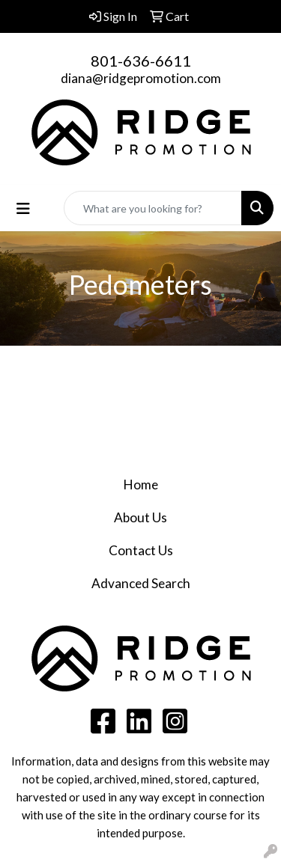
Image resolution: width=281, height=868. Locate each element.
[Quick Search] (153, 208)
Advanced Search (141, 583)
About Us (140, 517)
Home (141, 485)
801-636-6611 (141, 61)
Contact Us (141, 550)
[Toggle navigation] (23, 208)
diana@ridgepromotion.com (141, 78)
